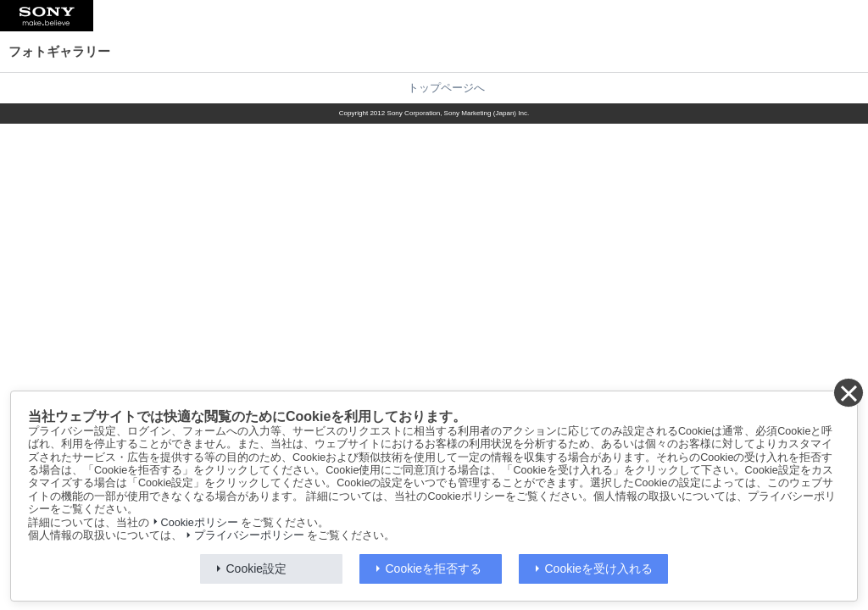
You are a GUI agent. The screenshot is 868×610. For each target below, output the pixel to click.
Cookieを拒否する (434, 568)
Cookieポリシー (200, 523)
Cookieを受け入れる (599, 568)
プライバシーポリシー (249, 535)
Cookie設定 (257, 568)
